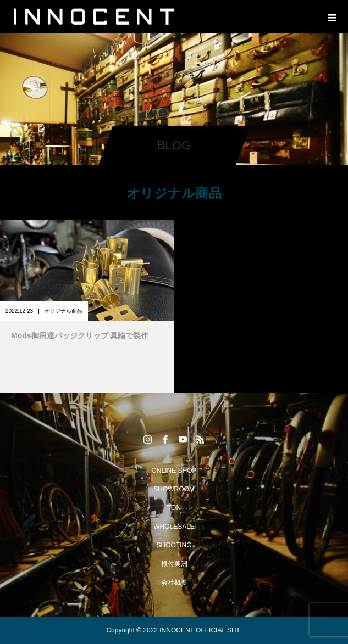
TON (174, 508)
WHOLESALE (174, 527)
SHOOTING (174, 545)
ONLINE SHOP (174, 471)
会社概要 (174, 583)
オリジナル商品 (63, 311)
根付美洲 (174, 564)
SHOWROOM (174, 489)
